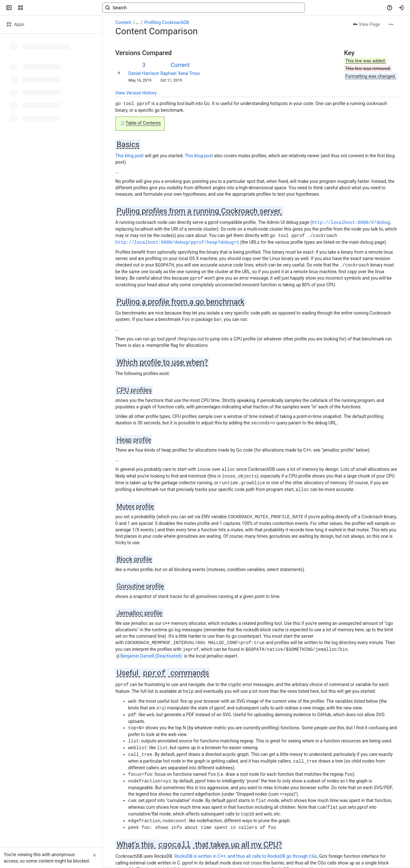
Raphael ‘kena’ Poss (180, 73)
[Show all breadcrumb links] (137, 22)
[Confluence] (29, 8)
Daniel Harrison (144, 73)
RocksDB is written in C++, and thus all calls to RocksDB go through (246, 847)
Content (123, 22)
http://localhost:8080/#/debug (351, 222)
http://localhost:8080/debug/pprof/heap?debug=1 (177, 241)
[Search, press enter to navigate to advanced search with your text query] (204, 8)
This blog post (129, 155)
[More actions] (391, 24)
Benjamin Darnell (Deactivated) (151, 651)
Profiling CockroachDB (167, 22)
